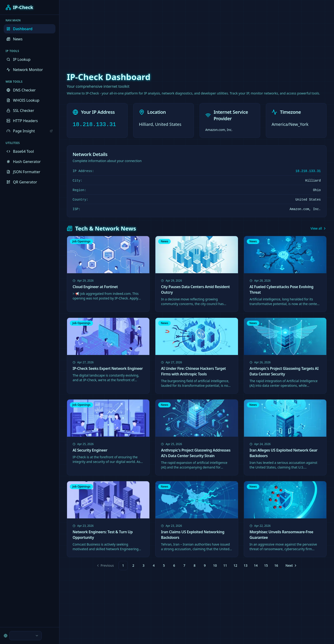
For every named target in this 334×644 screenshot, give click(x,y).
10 (215, 565)
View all (319, 228)
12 (235, 565)
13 (246, 565)
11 (225, 565)
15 (266, 565)
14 (256, 565)
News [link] (164, 241)
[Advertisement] (167, 33)
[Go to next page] (291, 566)
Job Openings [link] (81, 241)
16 (276, 565)
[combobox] (26, 636)
